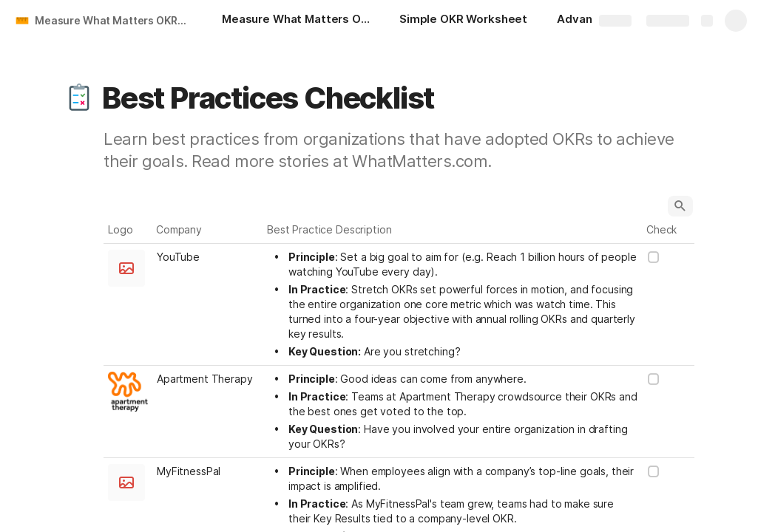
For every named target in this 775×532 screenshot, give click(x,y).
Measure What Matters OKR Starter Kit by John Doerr (114, 20)
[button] (79, 98)
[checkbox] (654, 257)
